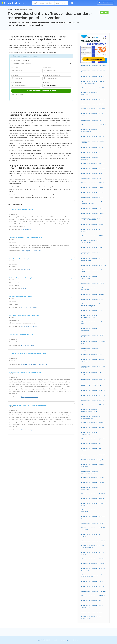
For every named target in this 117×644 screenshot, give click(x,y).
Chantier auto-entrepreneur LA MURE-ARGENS (93, 553)
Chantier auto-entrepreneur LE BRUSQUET (90, 230)
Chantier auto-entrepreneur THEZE (92, 612)
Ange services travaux (28, 345)
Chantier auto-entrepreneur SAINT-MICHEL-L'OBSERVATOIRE (92, 219)
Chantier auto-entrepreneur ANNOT (93, 247)
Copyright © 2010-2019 (43, 640)
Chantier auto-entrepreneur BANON (93, 208)
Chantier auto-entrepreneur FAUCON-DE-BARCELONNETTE (93, 547)
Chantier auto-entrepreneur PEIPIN (92, 197)
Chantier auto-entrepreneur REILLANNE (94, 168)
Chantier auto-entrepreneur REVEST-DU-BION (93, 342)
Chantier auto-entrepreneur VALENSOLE (94, 125)
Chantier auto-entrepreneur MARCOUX (93, 390)
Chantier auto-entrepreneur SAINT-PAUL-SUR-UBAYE (92, 618)
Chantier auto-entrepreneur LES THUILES (91, 449)
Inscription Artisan (105, 3)
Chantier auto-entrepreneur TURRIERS (93, 428)
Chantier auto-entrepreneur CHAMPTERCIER (90, 277)
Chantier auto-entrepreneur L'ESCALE (93, 183)
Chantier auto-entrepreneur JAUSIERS (93, 213)
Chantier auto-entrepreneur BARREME (93, 400)
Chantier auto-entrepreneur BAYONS (93, 581)
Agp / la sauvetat (26, 229)
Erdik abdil (24, 288)
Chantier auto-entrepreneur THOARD (93, 294)
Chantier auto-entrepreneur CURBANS (93, 482)
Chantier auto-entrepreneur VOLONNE (93, 164)
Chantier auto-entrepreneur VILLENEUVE (94, 109)
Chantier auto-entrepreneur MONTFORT (94, 455)
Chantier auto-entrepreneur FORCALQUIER (90, 94)
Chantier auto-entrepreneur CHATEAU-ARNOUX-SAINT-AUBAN (93, 82)
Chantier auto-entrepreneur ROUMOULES (90, 329)
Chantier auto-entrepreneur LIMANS (93, 601)
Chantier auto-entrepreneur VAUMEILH (94, 564)
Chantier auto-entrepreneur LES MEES (93, 104)
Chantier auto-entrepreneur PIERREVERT (94, 99)
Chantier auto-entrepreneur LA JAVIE (93, 460)
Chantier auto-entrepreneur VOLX (92, 120)
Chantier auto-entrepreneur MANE (92, 178)
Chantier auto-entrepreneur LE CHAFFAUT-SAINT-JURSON (90, 305)
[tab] (41, 210)
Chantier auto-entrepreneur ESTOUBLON (90, 511)
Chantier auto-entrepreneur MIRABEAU (94, 405)
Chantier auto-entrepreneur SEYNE (92, 173)
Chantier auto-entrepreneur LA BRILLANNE (91, 253)
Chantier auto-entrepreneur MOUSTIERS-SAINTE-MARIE (90, 316)
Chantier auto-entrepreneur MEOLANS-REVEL (93, 517)
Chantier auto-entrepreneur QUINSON (93, 439)
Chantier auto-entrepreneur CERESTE (93, 192)
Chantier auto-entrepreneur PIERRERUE (94, 395)
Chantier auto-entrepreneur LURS (92, 444)
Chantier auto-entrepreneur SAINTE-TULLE (92, 114)
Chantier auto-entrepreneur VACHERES (93, 586)
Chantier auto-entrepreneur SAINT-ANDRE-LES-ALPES (92, 259)
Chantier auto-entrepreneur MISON (92, 236)
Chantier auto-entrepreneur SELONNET (94, 494)
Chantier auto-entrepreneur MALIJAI (93, 148)
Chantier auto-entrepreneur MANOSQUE (94, 65)
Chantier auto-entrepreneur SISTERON (93, 77)
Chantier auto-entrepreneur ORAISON (93, 88)
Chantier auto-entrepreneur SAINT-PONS (92, 323)
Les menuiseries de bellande (30, 307)
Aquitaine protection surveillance (31, 251)
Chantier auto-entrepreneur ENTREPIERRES (90, 488)
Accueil (10, 10)
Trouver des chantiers (13, 3)
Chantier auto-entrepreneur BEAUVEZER (94, 591)
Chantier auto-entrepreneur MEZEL (92, 299)
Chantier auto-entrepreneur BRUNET (93, 523)
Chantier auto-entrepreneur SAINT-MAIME (92, 271)
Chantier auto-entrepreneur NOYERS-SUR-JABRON (92, 465)
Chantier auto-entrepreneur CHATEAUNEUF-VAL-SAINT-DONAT (91, 385)
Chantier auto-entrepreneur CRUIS (92, 355)
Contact (75, 640)
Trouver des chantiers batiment (24, 10)
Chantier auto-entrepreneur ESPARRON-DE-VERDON (93, 504)
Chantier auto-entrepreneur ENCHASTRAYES (90, 433)
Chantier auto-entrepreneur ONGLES (93, 559)
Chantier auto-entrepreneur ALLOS (92, 311)
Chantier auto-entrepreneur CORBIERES (94, 225)
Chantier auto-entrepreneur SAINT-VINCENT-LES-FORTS (92, 576)
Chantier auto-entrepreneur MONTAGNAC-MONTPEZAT (90, 472)
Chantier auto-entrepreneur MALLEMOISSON (90, 242)
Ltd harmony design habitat (29, 326)
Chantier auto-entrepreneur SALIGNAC (93, 379)
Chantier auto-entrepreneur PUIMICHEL (94, 596)
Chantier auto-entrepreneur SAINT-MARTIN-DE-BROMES (92, 417)
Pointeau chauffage (27, 430)
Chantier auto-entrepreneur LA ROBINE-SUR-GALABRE (93, 529)
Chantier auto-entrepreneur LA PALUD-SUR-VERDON (93, 569)
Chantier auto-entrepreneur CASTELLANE (90, 158)
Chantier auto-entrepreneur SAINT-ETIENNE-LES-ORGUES (92, 203)
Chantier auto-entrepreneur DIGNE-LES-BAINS (93, 71)
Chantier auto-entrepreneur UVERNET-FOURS (93, 336)
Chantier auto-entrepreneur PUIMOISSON (90, 289)
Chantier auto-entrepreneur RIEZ (92, 152)
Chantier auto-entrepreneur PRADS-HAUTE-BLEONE (92, 606)
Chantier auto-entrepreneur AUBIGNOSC (90, 349)
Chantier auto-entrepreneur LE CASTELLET (90, 535)
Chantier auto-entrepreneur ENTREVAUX (94, 265)
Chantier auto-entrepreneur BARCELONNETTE (90, 131)
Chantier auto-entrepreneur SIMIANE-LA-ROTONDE (93, 360)
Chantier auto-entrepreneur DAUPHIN (93, 283)
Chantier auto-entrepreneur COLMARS (93, 478)
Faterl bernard (26, 270)
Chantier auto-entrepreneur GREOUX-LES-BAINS (93, 142)
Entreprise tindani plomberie (30, 397)
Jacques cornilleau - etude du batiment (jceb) (34, 364)
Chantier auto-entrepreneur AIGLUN (93, 188)
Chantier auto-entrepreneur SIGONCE (93, 499)
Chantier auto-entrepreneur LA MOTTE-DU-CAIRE (93, 367)
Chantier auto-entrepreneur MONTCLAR (94, 423)
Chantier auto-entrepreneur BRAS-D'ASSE (92, 374)
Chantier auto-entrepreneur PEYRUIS (93, 136)
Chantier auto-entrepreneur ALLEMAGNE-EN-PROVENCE (90, 411)
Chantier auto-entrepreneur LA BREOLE (94, 541)
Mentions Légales (65, 640)
